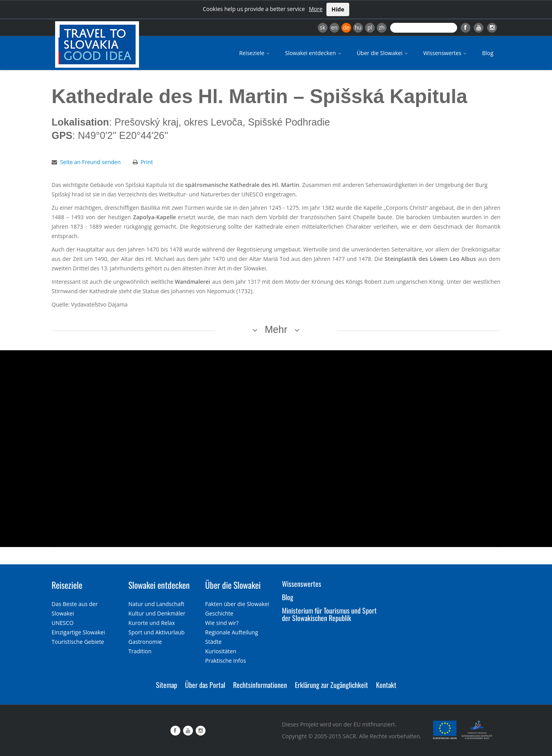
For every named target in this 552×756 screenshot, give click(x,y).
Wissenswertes (446, 53)
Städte (213, 642)
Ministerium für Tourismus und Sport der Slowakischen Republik (329, 614)
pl (370, 27)
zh (382, 27)
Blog (488, 53)
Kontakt (386, 685)
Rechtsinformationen (260, 685)
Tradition (140, 651)
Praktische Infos (226, 661)
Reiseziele (255, 53)
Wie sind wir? (222, 623)
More (316, 9)
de (346, 27)
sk (322, 27)
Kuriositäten (221, 651)
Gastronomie (145, 642)
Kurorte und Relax (152, 623)
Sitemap (167, 685)
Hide (338, 9)
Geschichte (219, 613)
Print (147, 162)
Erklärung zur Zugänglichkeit (332, 685)
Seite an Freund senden (91, 162)
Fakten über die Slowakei (237, 604)
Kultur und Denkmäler (157, 613)
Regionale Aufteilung (232, 632)
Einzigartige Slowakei (78, 632)
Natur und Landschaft (156, 604)
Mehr (276, 329)
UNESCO (63, 623)
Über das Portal (205, 685)
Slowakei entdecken (314, 53)
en (334, 27)
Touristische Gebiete (78, 642)
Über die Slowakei (383, 53)
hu (358, 27)
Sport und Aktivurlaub (157, 632)
